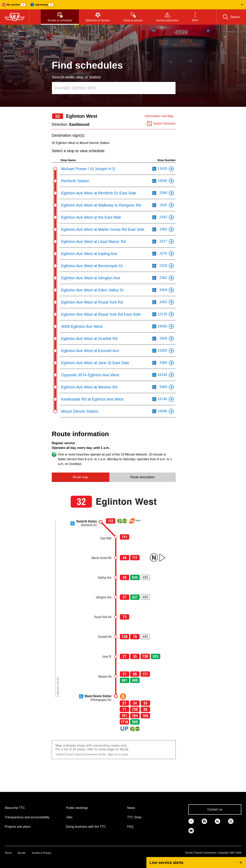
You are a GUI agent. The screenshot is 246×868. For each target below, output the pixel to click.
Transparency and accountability (27, 817)
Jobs (69, 817)
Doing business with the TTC (86, 827)
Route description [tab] (143, 477)
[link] (191, 821)
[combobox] (114, 88)
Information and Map (159, 116)
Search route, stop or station (76, 77)
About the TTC (15, 808)
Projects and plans (18, 827)
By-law (22, 853)
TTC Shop (134, 817)
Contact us (215, 809)
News (131, 808)
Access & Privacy (41, 853)
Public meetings (77, 808)
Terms (8, 853)
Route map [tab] (80, 477)
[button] (123, 5)
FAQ (130, 827)
